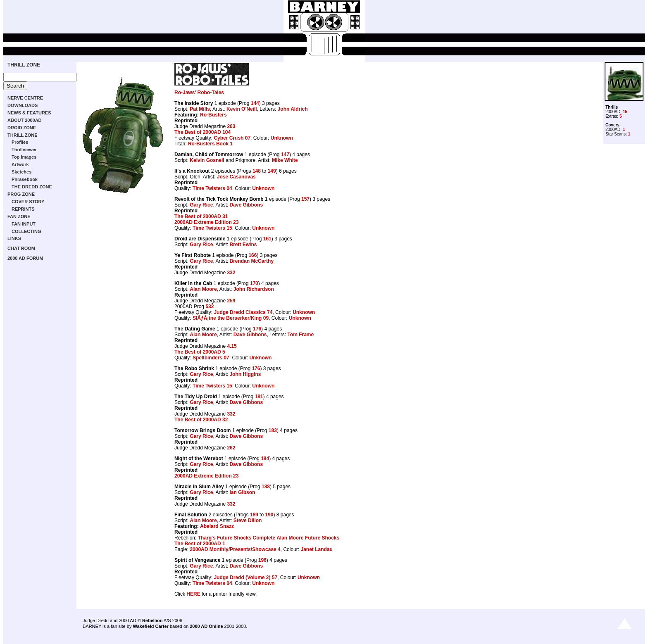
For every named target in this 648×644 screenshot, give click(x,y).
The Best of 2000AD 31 (201, 216)
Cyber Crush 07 (232, 138)
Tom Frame (300, 335)
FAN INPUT (24, 224)
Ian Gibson (242, 492)
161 (267, 239)
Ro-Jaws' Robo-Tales (199, 93)
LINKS (14, 238)
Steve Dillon (248, 520)
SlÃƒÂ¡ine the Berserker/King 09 (231, 318)
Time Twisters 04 (212, 188)
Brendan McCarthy (251, 261)
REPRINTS (23, 209)
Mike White (285, 160)
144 (255, 103)
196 (262, 560)
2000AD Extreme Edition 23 (206, 222)
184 (265, 459)
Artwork (20, 164)
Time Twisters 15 (212, 228)
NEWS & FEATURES (29, 113)
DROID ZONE (22, 128)
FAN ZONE (19, 216)
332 (231, 273)
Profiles (20, 142)
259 (231, 301)
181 (259, 397)
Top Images (24, 157)
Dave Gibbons (246, 205)
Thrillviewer (24, 150)
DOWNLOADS (23, 105)
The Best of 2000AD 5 (200, 352)
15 (625, 112)
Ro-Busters (213, 115)
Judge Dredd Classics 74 (243, 312)
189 (254, 515)
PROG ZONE (21, 194)
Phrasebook (25, 179)
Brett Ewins (243, 245)
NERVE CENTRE (25, 98)
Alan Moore (203, 289)
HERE (193, 594)
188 (266, 487)
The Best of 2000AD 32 (201, 420)
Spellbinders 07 (211, 358)
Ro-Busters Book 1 (210, 144)
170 (254, 283)
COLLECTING (26, 231)
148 (257, 171)
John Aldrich (293, 109)
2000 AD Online (206, 626)
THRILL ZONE (24, 65)
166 (253, 255)
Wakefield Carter (150, 626)
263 (231, 126)
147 (285, 154)
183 (273, 430)
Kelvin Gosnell (207, 160)
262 (231, 448)
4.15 (232, 346)
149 (272, 171)
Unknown (282, 138)
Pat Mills (200, 109)
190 (269, 515)
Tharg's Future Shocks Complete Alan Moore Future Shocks (269, 538)
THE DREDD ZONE (32, 187)
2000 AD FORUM (25, 258)
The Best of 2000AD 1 (200, 544)
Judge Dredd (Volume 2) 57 (245, 577)
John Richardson (254, 289)
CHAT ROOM (21, 248)
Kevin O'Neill (242, 109)
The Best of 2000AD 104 (202, 132)
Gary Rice (201, 205)
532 (210, 307)
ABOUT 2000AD (25, 120)
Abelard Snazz (217, 526)
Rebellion (152, 620)
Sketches (21, 172)
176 (257, 329)
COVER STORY (28, 202)
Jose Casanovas (236, 177)
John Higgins (245, 374)
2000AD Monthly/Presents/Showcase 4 (235, 549)
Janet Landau (316, 549)
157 (305, 199)
